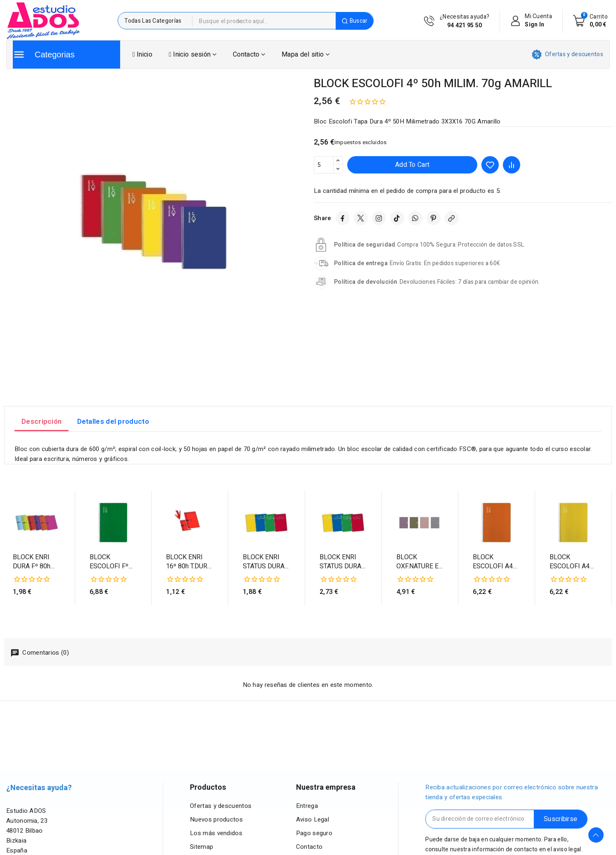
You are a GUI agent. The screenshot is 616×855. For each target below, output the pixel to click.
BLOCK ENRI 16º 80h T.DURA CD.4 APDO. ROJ (189, 562)
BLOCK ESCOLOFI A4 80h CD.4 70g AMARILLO (570, 562)
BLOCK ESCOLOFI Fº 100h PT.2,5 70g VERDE (113, 562)
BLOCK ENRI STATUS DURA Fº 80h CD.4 (340, 562)
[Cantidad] (324, 165)
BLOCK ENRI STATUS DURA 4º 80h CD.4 (264, 562)
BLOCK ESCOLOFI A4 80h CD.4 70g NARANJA (493, 562)
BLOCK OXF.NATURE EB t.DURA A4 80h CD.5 (419, 562)
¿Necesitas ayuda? (464, 21)
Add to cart (412, 165)
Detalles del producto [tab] (113, 422)
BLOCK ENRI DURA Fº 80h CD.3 (32, 562)
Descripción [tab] (41, 422)
